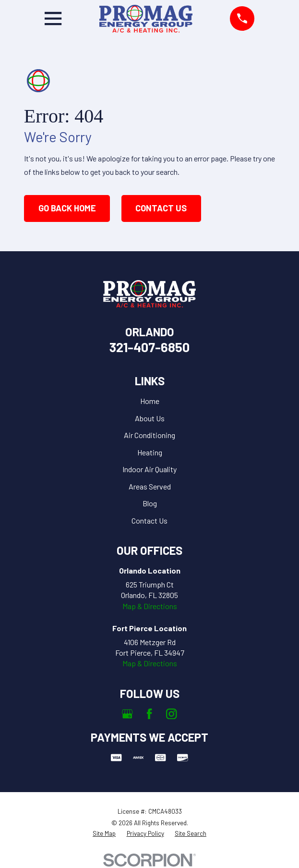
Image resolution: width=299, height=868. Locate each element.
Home (150, 401)
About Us (150, 418)
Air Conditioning (149, 435)
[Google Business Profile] (127, 714)
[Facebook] (149, 714)
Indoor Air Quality (149, 469)
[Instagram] (171, 714)
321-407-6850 (149, 347)
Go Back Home (67, 208)
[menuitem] (104, 834)
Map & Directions (150, 606)
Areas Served (150, 486)
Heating (150, 452)
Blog (150, 503)
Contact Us (161, 208)
